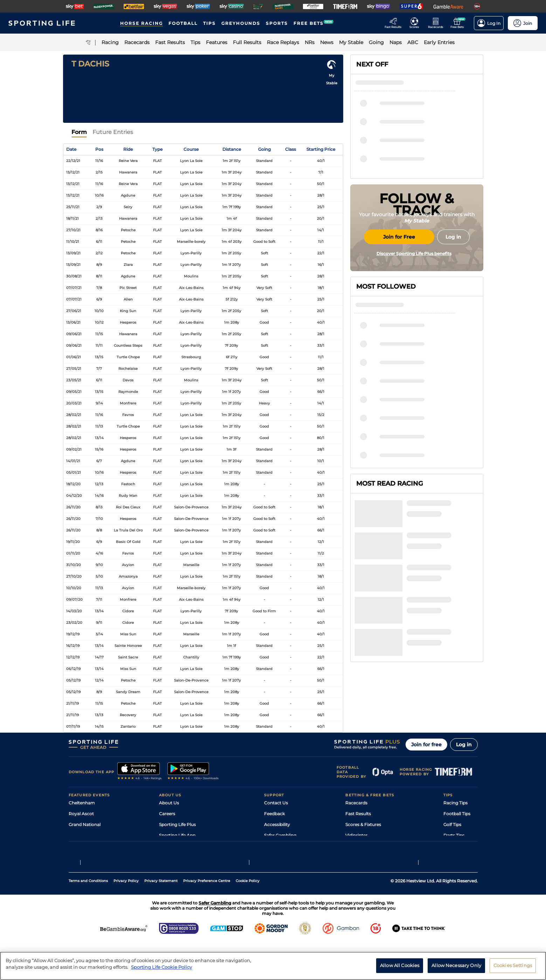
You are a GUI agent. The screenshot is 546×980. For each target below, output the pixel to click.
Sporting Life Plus (177, 824)
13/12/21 (73, 172)
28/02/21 (74, 415)
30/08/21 (74, 276)
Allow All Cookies (400, 971)
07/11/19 (73, 727)
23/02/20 (74, 623)
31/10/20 (74, 565)
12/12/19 (73, 657)
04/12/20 (74, 496)
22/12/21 (73, 161)
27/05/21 (74, 369)
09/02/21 (74, 449)
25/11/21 (73, 207)
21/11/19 (72, 703)
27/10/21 (73, 230)
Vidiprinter (356, 835)
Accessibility (277, 824)
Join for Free (399, 289)
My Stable (355, 846)
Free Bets (355, 857)
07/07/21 (74, 288)
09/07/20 (74, 600)
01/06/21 (74, 357)
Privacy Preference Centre (207, 919)
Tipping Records (461, 857)
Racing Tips (455, 803)
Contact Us (276, 803)
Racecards (356, 803)
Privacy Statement (161, 919)
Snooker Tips (457, 846)
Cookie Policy (248, 919)
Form (79, 132)
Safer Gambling (280, 835)
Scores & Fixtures (363, 824)
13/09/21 (73, 253)
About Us (169, 803)
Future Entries (113, 132)
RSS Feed (169, 868)
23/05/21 (74, 380)
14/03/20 (74, 611)
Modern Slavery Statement (187, 857)
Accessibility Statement (184, 846)
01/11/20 (73, 553)
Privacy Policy (126, 919)
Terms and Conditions (88, 919)
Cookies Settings (513, 971)
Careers (167, 814)
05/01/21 (74, 473)
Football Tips (457, 814)
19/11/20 (73, 542)
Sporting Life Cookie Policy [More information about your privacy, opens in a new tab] (161, 972)
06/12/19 (73, 669)
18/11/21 (72, 218)
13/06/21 (73, 322)
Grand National (85, 824)
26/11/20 (73, 507)
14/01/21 (73, 461)
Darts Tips (454, 835)
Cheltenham (82, 803)
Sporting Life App (177, 835)
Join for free (426, 745)
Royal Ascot (81, 814)
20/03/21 (74, 403)
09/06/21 (74, 334)
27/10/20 (74, 576)
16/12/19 (73, 646)
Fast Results (358, 814)
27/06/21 (74, 311)
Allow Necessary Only (456, 971)
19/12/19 (73, 634)
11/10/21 (73, 242)
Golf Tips (452, 824)
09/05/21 (74, 392)
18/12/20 (73, 484)
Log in (464, 745)
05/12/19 (73, 680)
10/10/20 (74, 588)
